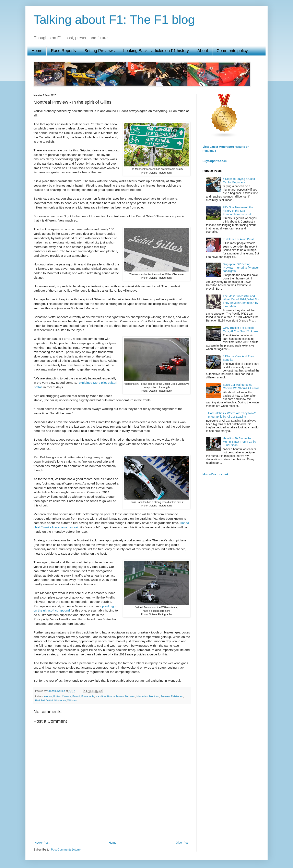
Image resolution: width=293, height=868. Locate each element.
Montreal (154, 696)
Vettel (50, 701)
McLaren (130, 696)
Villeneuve (60, 701)
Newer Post (42, 843)
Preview (165, 696)
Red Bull (40, 701)
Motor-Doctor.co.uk (215, 474)
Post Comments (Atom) (66, 850)
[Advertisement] (112, 826)
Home (37, 51)
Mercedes (142, 696)
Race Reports (63, 51)
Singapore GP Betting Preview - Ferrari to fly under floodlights (241, 268)
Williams (72, 701)
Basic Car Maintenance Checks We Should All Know (241, 386)
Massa (120, 696)
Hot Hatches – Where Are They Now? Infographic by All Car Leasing (232, 415)
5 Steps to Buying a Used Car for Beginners (239, 181)
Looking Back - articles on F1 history (156, 51)
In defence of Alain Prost (238, 239)
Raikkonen (177, 696)
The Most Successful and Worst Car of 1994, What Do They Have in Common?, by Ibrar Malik (241, 301)
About (203, 51)
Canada (67, 696)
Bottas (57, 696)
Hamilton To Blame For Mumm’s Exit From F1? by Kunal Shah (239, 442)
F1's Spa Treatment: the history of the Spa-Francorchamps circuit (238, 211)
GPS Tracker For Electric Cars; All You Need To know (240, 330)
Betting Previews (100, 51)
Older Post (183, 843)
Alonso (48, 696)
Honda (111, 696)
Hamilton (101, 696)
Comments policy (232, 51)
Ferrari (76, 696)
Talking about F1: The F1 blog (114, 20)
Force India (88, 696)
